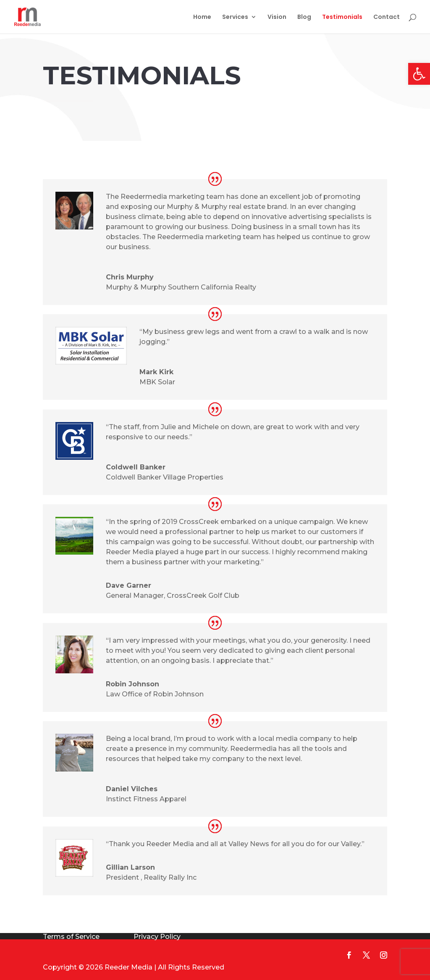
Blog (304, 17)
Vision (277, 17)
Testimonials (342, 17)
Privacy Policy (157, 937)
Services (235, 17)
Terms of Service (71, 937)
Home (202, 17)
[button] (419, 74)
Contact (387, 17)
